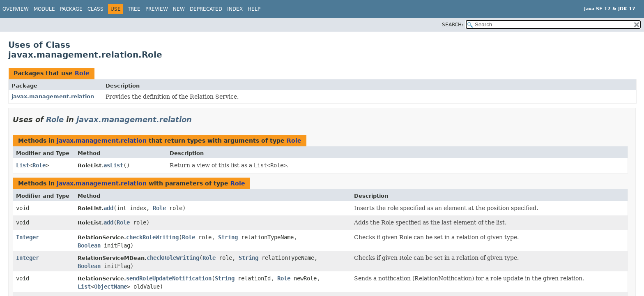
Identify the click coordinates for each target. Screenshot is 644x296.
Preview (157, 9)
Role (82, 73)
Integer (28, 237)
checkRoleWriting (152, 237)
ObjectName (110, 287)
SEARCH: (453, 25)
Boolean (89, 245)
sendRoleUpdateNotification (169, 278)
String (228, 237)
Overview (16, 9)
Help (254, 9)
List (23, 165)
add (108, 208)
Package (71, 9)
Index (235, 9)
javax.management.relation (53, 96)
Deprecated (206, 9)
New (179, 9)
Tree (134, 9)
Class (95, 9)
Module (44, 9)
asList (113, 165)
